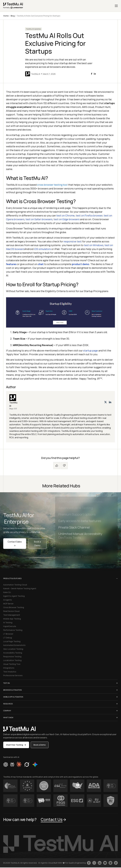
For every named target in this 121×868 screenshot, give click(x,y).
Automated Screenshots (14, 645)
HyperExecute (10, 626)
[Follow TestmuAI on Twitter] (94, 863)
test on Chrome (66, 215)
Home (6, 16)
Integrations (9, 668)
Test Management (12, 615)
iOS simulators (42, 249)
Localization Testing (12, 660)
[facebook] (92, 74)
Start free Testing (16, 745)
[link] (13, 6)
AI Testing (8, 622)
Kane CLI (7, 592)
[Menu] (116, 6)
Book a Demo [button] (40, 745)
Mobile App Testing (12, 619)
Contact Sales (15, 543)
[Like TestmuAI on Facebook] (89, 863)
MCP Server (8, 604)
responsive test (73, 241)
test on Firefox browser (89, 215)
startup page (91, 350)
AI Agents (8, 600)
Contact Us (54, 819)
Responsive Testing (12, 657)
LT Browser (8, 634)
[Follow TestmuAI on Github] (110, 863)
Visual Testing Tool (12, 664)
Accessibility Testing (13, 653)
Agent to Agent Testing (14, 596)
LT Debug (8, 638)
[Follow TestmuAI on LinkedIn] (100, 863)
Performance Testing (13, 630)
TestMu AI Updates (33, 29)
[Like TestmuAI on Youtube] (105, 863)
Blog (13, 16)
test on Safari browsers (39, 219)
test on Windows (94, 245)
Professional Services (13, 675)
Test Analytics (10, 672)
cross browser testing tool (52, 185)
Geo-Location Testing (13, 649)
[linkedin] (95, 74)
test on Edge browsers (67, 219)
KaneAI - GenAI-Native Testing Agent (20, 588)
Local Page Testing (12, 641)
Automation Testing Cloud (15, 585)
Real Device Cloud (11, 611)
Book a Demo (37, 544)
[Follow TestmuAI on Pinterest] (116, 863)
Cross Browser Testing (14, 607)
